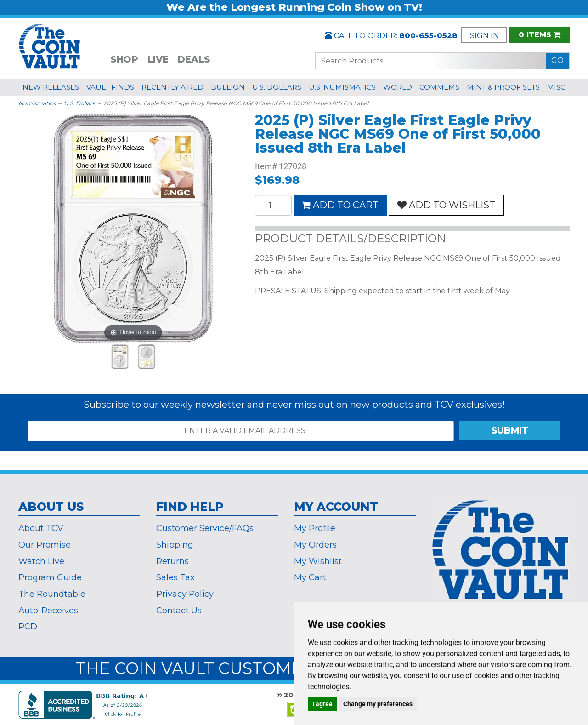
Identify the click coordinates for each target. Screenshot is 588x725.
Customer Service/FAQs (205, 528)
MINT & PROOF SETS (503, 87)
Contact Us (179, 611)
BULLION (228, 87)
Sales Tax (175, 577)
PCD (28, 627)
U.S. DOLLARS (277, 87)
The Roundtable (52, 594)
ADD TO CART (340, 205)
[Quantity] (273, 205)
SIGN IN (484, 36)
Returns (172, 561)
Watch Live (41, 561)
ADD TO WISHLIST (446, 205)
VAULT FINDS (110, 87)
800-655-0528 (428, 36)
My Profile (315, 528)
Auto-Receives (48, 611)
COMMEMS (439, 87)
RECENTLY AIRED (172, 87)
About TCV (41, 528)
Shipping (175, 545)
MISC (556, 87)
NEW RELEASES (51, 87)
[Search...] (431, 61)
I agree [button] (322, 704)
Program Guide (50, 577)
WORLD (398, 87)
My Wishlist (318, 561)
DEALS (194, 59)
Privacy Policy (185, 594)
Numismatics (37, 103)
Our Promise (45, 545)
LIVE (158, 59)
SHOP (124, 59)
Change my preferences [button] (378, 704)
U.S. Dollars (79, 103)
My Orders (315, 545)
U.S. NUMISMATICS (342, 87)
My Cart (310, 577)
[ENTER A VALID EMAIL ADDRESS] (241, 431)
